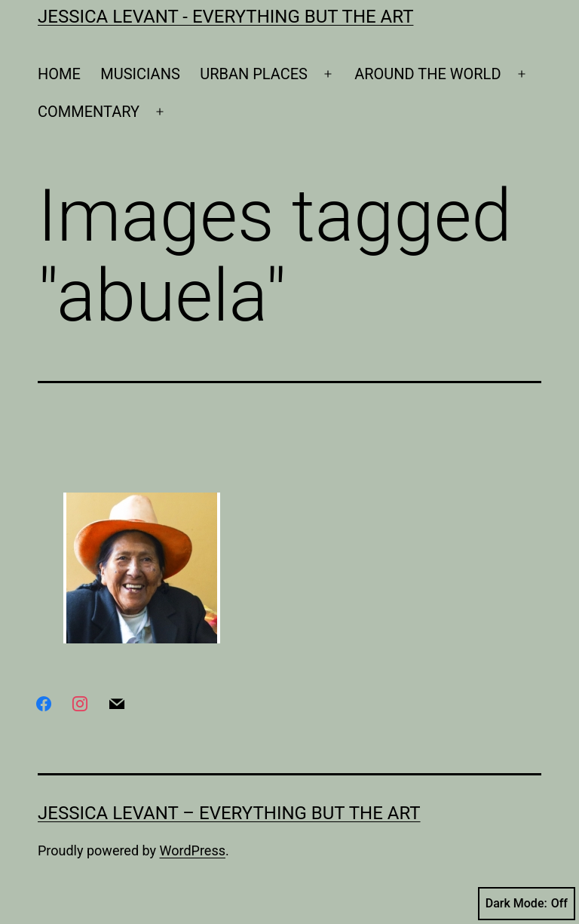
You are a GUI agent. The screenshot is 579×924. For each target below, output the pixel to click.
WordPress (193, 850)
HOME (59, 74)
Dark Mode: (527, 904)
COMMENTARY (89, 112)
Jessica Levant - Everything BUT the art (225, 17)
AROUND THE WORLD (427, 74)
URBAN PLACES (254, 74)
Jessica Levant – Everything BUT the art (229, 813)
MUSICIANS (140, 74)
